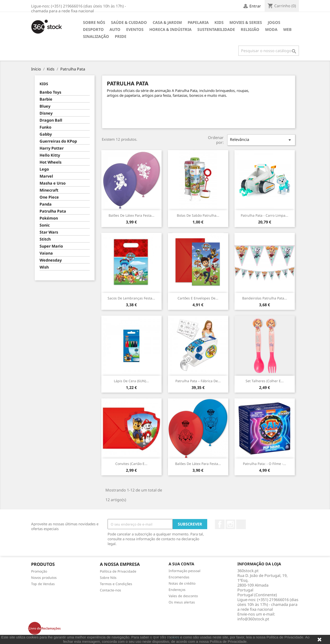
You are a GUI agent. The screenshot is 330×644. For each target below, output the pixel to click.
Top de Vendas (43, 584)
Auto (115, 29)
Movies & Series (246, 22)
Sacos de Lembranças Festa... (131, 298)
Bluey (45, 106)
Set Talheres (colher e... (265, 381)
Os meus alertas (182, 602)
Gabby (46, 134)
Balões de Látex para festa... (131, 215)
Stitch (45, 239)
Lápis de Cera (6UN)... (131, 381)
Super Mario (51, 246)
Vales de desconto (183, 596)
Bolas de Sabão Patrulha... (198, 215)
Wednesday (51, 260)
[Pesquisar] (269, 51)
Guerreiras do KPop (58, 141)
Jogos (274, 22)
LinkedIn (241, 524)
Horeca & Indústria (170, 29)
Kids (219, 22)
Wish (44, 267)
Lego (44, 169)
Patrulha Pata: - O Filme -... (265, 464)
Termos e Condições (116, 584)
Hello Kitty (50, 155)
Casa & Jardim (167, 22)
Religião (250, 29)
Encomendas (179, 577)
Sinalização (96, 36)
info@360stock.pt (253, 619)
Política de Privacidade (118, 571)
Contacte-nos (110, 590)
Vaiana (46, 253)
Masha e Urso (53, 183)
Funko (45, 127)
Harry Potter (52, 148)
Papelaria (198, 22)
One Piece (49, 197)
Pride (121, 36)
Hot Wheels (51, 162)
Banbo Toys (50, 92)
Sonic (45, 225)
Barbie (46, 99)
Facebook (220, 524)
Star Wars (49, 232)
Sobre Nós (94, 22)
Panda (46, 204)
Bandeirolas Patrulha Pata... (265, 298)
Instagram (230, 524)
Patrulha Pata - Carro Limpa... (265, 215)
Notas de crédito (182, 583)
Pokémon (49, 218)
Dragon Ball (51, 120)
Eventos (135, 29)
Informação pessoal (185, 571)
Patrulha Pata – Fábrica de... (198, 381)
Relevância (261, 140)
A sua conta (181, 564)
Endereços (177, 590)
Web (287, 29)
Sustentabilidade (216, 29)
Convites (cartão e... (131, 464)
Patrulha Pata (53, 211)
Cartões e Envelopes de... (198, 298)
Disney (46, 113)
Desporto (93, 29)
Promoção (39, 571)
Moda (271, 29)
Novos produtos (44, 578)
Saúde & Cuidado (129, 22)
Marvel (46, 176)
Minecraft (49, 190)
